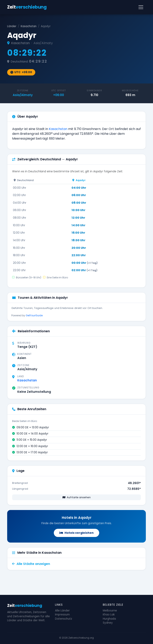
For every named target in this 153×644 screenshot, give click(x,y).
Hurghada (109, 619)
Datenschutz (64, 619)
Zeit (27, 7)
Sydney (108, 623)
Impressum (62, 615)
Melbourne (110, 611)
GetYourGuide (34, 315)
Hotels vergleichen (76, 533)
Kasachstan (29, 26)
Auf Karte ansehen (77, 497)
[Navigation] (141, 7)
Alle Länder (62, 611)
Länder (12, 26)
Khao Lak (109, 615)
